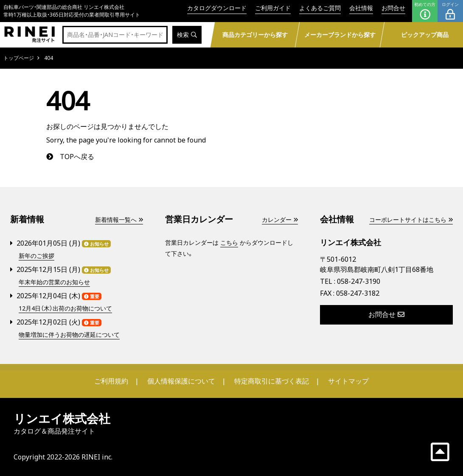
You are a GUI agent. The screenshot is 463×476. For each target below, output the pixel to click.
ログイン (450, 11)
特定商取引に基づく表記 (272, 381)
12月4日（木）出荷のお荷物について (65, 309)
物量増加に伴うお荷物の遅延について (69, 335)
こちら (229, 242)
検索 (187, 35)
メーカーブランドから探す (340, 35)
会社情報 (361, 8)
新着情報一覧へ (119, 220)
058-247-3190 (359, 281)
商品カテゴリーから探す (255, 35)
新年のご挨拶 (36, 256)
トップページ (19, 58)
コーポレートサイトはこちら (411, 220)
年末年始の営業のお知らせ (54, 282)
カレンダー (280, 220)
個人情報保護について (181, 381)
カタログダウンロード (217, 8)
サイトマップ (348, 381)
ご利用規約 (111, 381)
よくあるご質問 (320, 8)
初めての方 (425, 11)
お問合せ (393, 8)
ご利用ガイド (273, 8)
